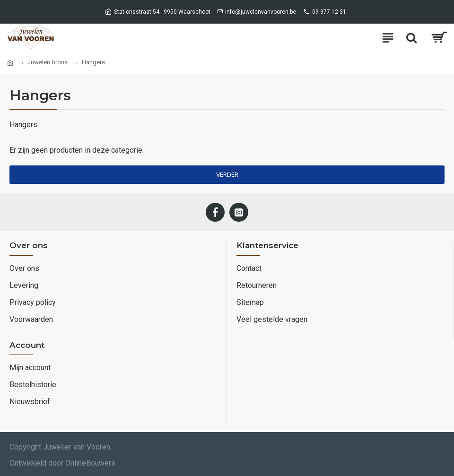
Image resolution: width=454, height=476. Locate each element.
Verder (227, 175)
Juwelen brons (48, 62)
